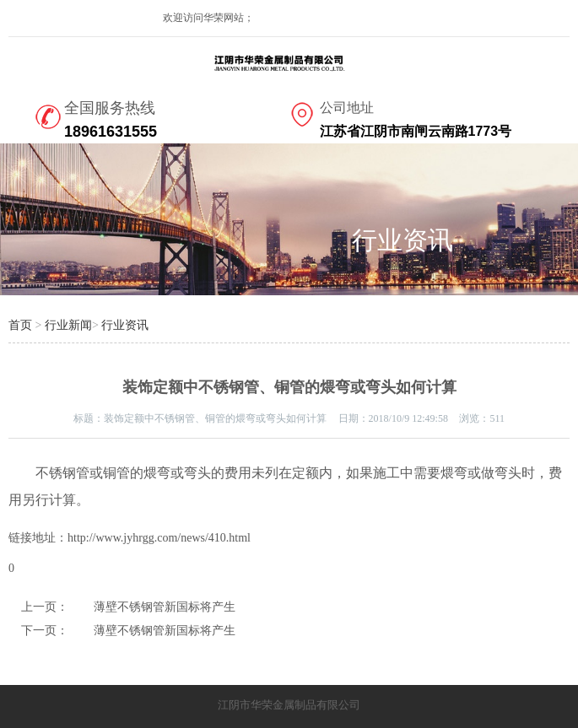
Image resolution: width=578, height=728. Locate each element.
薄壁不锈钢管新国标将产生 (165, 607)
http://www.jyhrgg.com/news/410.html (159, 538)
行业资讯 (125, 325)
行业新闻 (68, 325)
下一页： (45, 631)
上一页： (45, 607)
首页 (20, 325)
